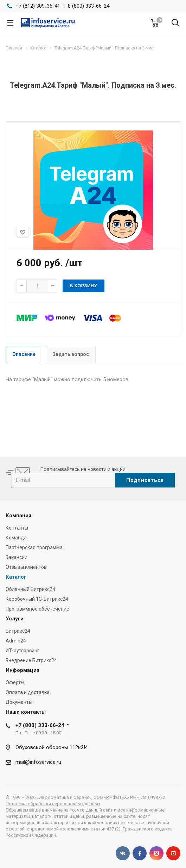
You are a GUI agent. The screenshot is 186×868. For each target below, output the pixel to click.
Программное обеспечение (37, 609)
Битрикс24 (18, 631)
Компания (18, 516)
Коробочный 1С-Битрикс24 (37, 599)
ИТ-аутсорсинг (23, 651)
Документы (19, 702)
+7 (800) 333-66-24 (40, 725)
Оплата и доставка (28, 692)
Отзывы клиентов (26, 567)
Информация (23, 670)
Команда (16, 538)
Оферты (15, 682)
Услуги (15, 619)
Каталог (16, 577)
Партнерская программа (34, 547)
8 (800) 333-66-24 (89, 6)
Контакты (17, 528)
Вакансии (17, 557)
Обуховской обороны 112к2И (52, 747)
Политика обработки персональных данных (53, 804)
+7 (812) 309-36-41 (38, 6)
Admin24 (16, 641)
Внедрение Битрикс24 (31, 660)
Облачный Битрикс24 (30, 589)
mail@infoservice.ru (38, 762)
